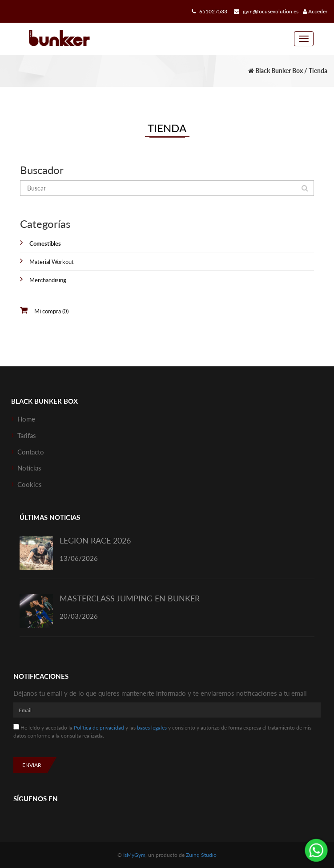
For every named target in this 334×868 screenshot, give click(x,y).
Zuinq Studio (201, 855)
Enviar (32, 765)
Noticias (29, 468)
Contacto (31, 452)
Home (26, 419)
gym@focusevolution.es (265, 11)
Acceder (315, 11)
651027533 (208, 11)
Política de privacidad (99, 728)
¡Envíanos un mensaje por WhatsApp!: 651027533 (316, 850)
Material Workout (52, 262)
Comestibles (45, 243)
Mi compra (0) (51, 311)
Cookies (30, 484)
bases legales (152, 728)
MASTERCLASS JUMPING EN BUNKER (130, 598)
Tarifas (27, 435)
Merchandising (48, 280)
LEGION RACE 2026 (95, 540)
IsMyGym (134, 855)
